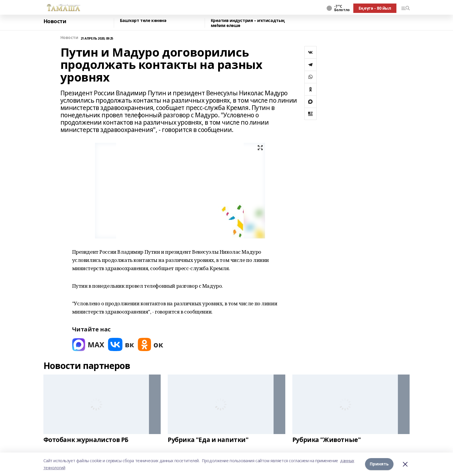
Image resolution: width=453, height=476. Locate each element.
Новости (55, 21)
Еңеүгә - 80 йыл (375, 8)
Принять (379, 464)
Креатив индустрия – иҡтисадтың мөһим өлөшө (248, 23)
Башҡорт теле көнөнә (143, 21)
